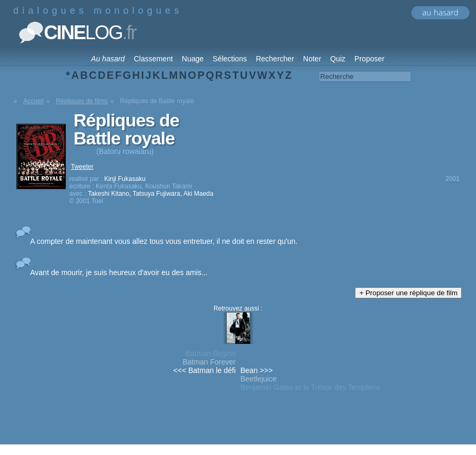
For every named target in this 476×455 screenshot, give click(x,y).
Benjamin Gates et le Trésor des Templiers (310, 387)
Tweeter (82, 167)
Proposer (369, 59)
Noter (312, 59)
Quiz (338, 59)
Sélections (230, 59)
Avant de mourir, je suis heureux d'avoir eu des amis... (119, 272)
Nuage (193, 59)
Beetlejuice (259, 379)
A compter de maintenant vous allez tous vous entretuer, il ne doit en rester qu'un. (164, 241)
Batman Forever (209, 362)
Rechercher (275, 59)
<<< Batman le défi (205, 370)
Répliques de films (82, 101)
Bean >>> (257, 370)
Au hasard (108, 59)
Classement (153, 59)
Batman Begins (211, 353)
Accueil (34, 101)
